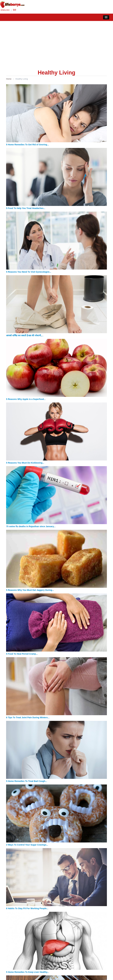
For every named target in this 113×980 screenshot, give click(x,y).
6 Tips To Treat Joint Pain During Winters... (28, 717)
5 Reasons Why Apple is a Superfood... (26, 399)
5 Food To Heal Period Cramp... (22, 654)
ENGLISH (5, 10)
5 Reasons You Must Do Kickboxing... (25, 463)
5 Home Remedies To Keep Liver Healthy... (28, 972)
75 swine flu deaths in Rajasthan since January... (31, 526)
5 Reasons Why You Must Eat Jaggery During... (30, 590)
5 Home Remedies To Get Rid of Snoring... (27, 145)
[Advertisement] (56, 44)
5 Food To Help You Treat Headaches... (26, 208)
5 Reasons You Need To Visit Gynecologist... (29, 272)
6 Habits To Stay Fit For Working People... (27, 908)
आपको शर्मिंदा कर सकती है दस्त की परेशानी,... (25, 335)
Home (9, 79)
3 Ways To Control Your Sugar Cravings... (27, 845)
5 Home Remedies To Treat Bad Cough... (27, 781)
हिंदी (15, 10)
